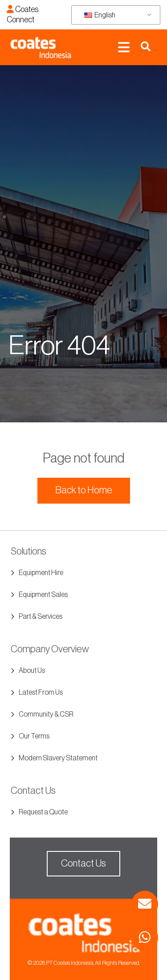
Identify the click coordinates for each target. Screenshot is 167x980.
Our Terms (34, 736)
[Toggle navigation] (124, 48)
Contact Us (83, 863)
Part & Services (41, 617)
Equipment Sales (43, 595)
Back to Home (84, 490)
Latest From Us (41, 692)
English (100, 15)
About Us (32, 671)
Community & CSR (46, 714)
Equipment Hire (41, 573)
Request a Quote (43, 812)
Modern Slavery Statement (58, 758)
